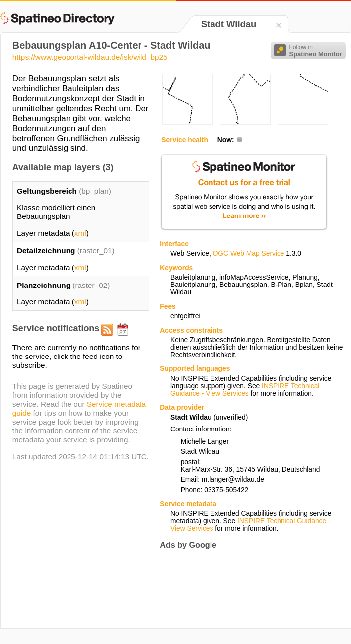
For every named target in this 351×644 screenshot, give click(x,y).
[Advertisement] (192, 589)
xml (80, 233)
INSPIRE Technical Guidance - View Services (245, 390)
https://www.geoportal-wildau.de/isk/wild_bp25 (90, 57)
